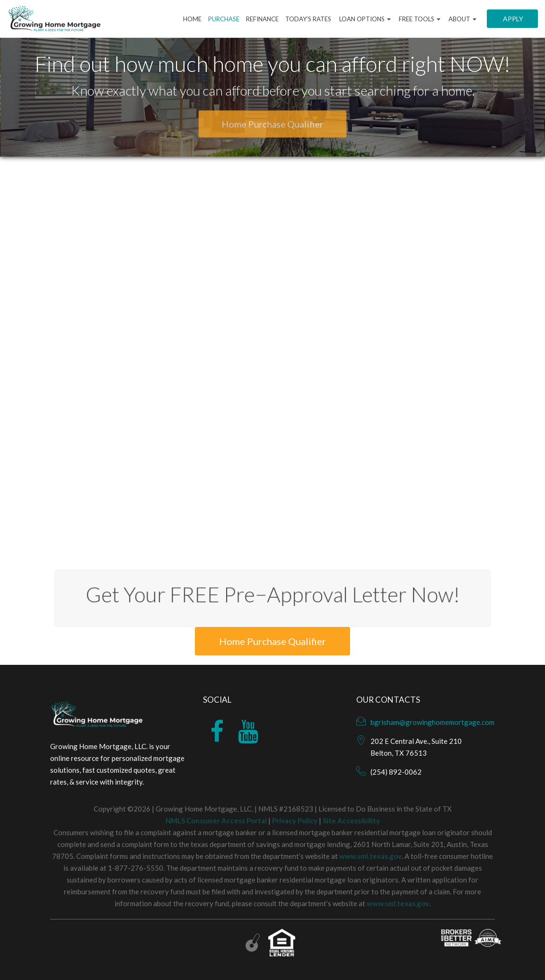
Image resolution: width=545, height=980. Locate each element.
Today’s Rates (308, 19)
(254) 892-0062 (396, 772)
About (462, 19)
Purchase (224, 19)
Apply (512, 19)
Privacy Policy (295, 821)
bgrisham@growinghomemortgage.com (432, 722)
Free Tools (419, 19)
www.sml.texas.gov (370, 856)
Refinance (262, 19)
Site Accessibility (351, 821)
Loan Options (364, 19)
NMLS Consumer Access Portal (216, 821)
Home (192, 19)
